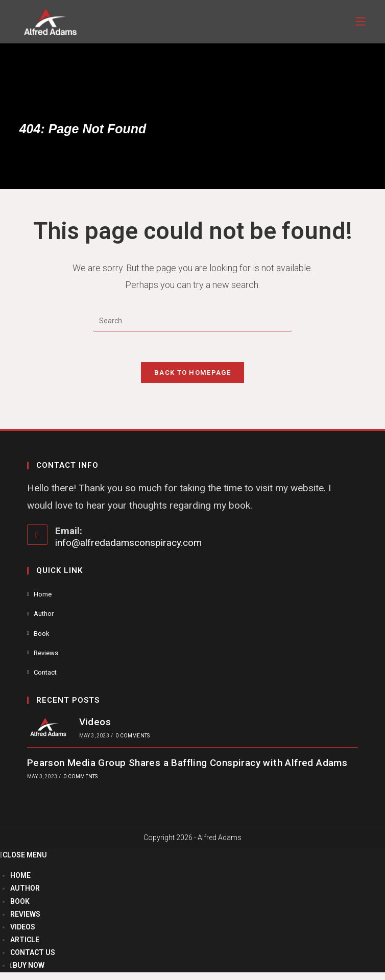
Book (42, 634)
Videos (94, 722)
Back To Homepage (192, 373)
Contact (45, 672)
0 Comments (133, 736)
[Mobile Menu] (360, 22)
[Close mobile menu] (23, 855)
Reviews (46, 653)
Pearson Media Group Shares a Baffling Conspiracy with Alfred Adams (187, 763)
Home (43, 594)
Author (44, 614)
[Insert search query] (192, 321)
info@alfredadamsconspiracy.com (128, 543)
